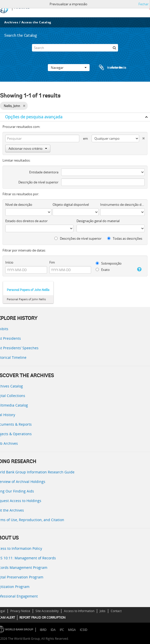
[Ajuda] (139, 269)
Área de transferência (108, 68)
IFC (62, 630)
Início (9, 262)
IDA (53, 630)
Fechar (143, 4)
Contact (116, 611)
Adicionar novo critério (28, 148)
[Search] (75, 48)
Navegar (69, 68)
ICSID (84, 630)
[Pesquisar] (114, 48)
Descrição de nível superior (38, 182)
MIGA (72, 630)
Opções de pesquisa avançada (34, 117)
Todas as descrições (125, 238)
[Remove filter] (24, 106)
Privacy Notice (20, 611)
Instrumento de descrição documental (122, 205)
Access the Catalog (36, 22)
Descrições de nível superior (78, 238)
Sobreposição (109, 263)
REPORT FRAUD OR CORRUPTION (42, 617)
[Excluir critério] (142, 137)
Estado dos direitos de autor (26, 221)
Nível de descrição (19, 205)
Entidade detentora (44, 172)
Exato (103, 270)
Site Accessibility (47, 611)
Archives (11, 22)
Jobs (103, 611)
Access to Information (79, 611)
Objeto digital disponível (71, 205)
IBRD (43, 630)
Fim (52, 262)
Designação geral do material (98, 221)
